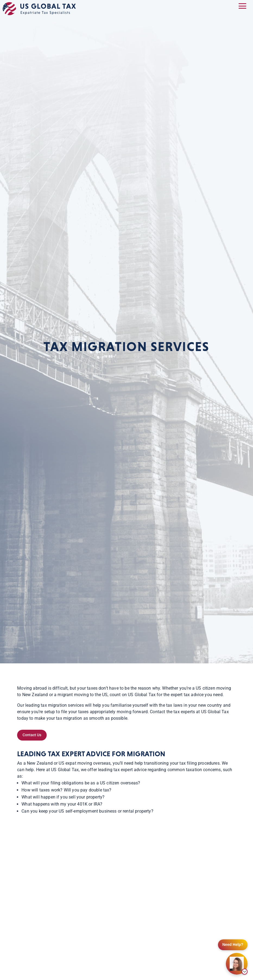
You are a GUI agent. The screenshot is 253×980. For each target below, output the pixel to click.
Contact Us (32, 735)
